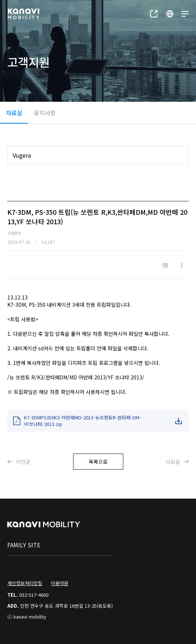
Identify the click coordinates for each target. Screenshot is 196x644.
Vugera (22, 155)
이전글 (19, 462)
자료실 (14, 113)
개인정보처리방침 (25, 583)
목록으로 (98, 462)
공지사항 (45, 113)
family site (24, 545)
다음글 (177, 462)
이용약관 (60, 583)
